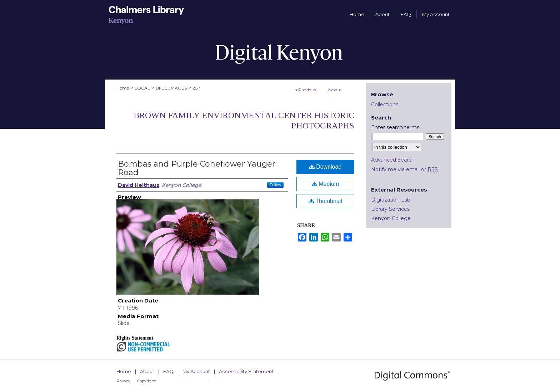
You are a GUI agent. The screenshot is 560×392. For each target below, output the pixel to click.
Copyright (146, 381)
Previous (307, 90)
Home (123, 88)
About (147, 371)
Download (326, 167)
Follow (275, 185)
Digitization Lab (391, 200)
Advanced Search (393, 160)
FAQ (168, 371)
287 (196, 88)
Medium (325, 184)
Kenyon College (391, 218)
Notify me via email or (404, 169)
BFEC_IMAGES (171, 88)
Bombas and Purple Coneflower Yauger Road (197, 168)
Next (333, 90)
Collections (385, 105)
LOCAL (142, 88)
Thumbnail (325, 201)
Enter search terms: (396, 127)
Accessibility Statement (246, 371)
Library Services (390, 209)
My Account (196, 371)
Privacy (123, 381)
